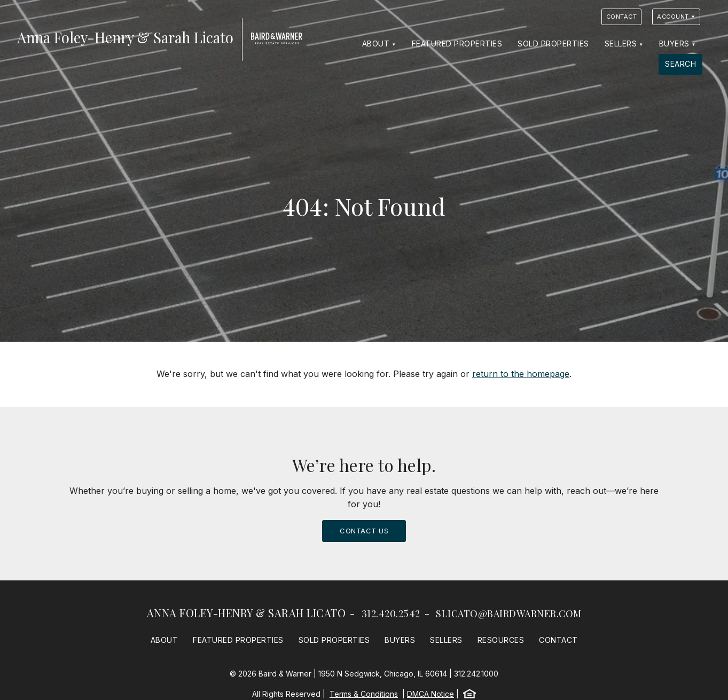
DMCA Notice (430, 694)
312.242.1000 (476, 674)
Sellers (621, 44)
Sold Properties (553, 44)
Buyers (674, 44)
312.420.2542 (391, 614)
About (376, 44)
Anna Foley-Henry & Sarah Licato (246, 613)
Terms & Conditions (364, 694)
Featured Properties (457, 44)
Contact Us (364, 531)
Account (673, 17)
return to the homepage (521, 374)
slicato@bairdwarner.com (509, 614)
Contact (622, 17)
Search (680, 64)
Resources (501, 640)
